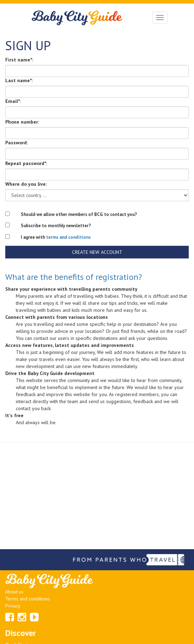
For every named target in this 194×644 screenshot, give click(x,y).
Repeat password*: (26, 163)
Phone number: (22, 122)
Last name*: (19, 80)
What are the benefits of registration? (74, 277)
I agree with (56, 237)
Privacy (13, 606)
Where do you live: (26, 184)
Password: (17, 143)
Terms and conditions (28, 599)
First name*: (19, 60)
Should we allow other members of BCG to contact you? (79, 214)
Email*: (13, 101)
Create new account (97, 252)
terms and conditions (68, 237)
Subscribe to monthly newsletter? (56, 226)
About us (14, 592)
